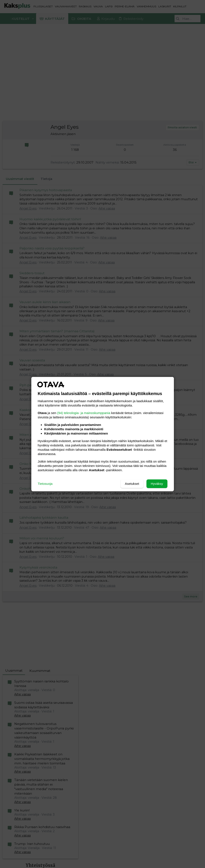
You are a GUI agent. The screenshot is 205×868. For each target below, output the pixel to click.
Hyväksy (157, 484)
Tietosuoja (45, 484)
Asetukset (132, 484)
